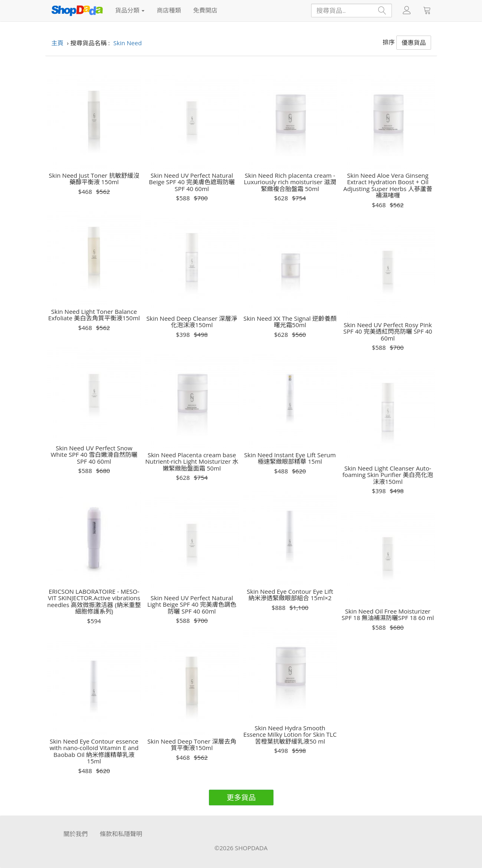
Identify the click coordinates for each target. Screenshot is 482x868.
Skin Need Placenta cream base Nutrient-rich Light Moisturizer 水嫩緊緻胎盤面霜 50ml (192, 462)
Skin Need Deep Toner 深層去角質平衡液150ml (192, 745)
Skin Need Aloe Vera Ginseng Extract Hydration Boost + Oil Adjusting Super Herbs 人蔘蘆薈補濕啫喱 (388, 185)
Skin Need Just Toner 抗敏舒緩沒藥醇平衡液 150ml (94, 179)
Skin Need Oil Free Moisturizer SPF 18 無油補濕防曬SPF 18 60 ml (388, 615)
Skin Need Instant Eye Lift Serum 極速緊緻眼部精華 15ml (290, 458)
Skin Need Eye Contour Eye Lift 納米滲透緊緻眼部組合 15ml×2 (290, 595)
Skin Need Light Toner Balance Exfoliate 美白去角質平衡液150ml (94, 315)
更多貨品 (241, 797)
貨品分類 (130, 10)
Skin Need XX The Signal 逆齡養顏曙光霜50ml (290, 322)
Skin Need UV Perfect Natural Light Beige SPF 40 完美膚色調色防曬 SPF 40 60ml (192, 605)
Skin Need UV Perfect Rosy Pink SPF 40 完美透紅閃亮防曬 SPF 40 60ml (388, 332)
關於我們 (76, 834)
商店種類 (169, 10)
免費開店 (205, 10)
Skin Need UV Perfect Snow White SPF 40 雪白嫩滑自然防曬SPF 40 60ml (94, 455)
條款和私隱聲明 (121, 834)
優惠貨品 (414, 42)
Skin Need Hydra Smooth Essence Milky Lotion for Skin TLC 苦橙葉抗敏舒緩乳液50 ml (290, 735)
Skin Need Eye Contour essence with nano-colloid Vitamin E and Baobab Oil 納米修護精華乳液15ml (94, 751)
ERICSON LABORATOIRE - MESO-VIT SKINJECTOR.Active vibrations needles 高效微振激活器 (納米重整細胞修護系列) (94, 601)
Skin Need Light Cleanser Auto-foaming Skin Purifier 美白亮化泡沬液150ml (388, 475)
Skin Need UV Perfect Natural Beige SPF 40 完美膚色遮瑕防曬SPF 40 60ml (192, 182)
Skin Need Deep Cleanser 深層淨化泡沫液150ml (192, 322)
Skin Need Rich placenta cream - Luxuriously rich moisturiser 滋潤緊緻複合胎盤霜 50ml (290, 182)
